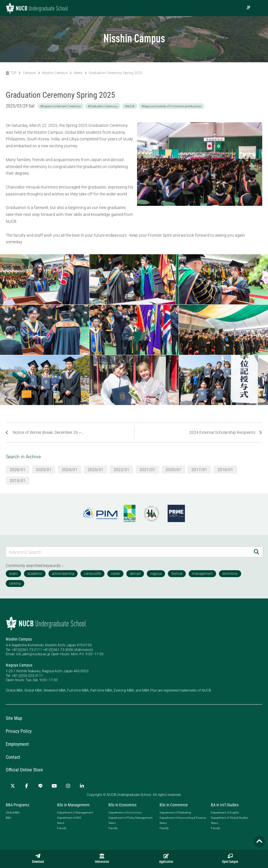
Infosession (102, 858)
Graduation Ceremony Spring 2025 (115, 73)
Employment (17, 744)
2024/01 (70, 470)
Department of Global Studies (229, 818)
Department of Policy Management (130, 818)
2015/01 (18, 481)
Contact (13, 757)
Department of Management (75, 813)
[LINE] (40, 786)
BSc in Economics (122, 805)
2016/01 (225, 470)
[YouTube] (54, 786)
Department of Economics (125, 813)
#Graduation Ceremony (103, 106)
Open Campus (230, 858)
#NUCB (130, 106)
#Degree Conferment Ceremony (61, 106)
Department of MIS (69, 818)
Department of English (225, 813)
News (78, 73)
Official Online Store (24, 770)
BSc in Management (73, 805)
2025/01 (44, 470)
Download (38, 858)
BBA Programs (17, 805)
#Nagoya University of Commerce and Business (172, 106)
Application (166, 858)
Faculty (62, 828)
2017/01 (199, 470)
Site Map (14, 718)
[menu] (258, 8)
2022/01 (121, 470)
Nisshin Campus (55, 73)
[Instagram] (68, 786)
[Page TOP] (259, 841)
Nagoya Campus (19, 665)
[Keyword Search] (128, 552)
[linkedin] (82, 786)
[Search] (256, 552)
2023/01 (95, 470)
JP (248, 8)
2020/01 (173, 470)
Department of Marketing (175, 813)
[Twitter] (13, 786)
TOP (11, 73)
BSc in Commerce (174, 805)
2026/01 (18, 470)
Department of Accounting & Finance (183, 818)
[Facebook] (27, 786)
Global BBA (13, 813)
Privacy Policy (19, 731)
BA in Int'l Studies (225, 805)
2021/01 (147, 470)
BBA (8, 818)
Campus (29, 73)
